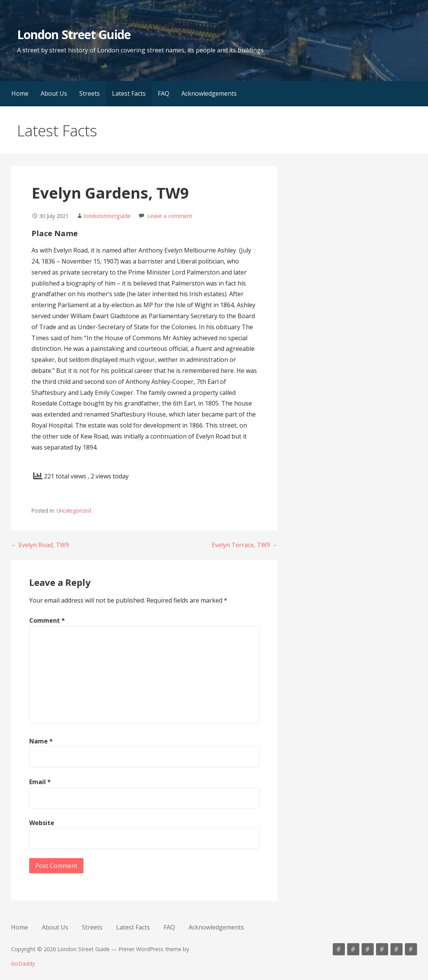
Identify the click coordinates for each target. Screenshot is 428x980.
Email (40, 782)
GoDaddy (23, 963)
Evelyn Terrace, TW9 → (245, 545)
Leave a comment (170, 216)
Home (20, 93)
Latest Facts (129, 93)
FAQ (164, 93)
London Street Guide (74, 34)
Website (42, 823)
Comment (47, 620)
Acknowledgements (209, 93)
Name (41, 741)
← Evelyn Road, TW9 (40, 545)
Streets (90, 93)
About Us (54, 93)
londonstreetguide (107, 216)
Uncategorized (74, 511)
